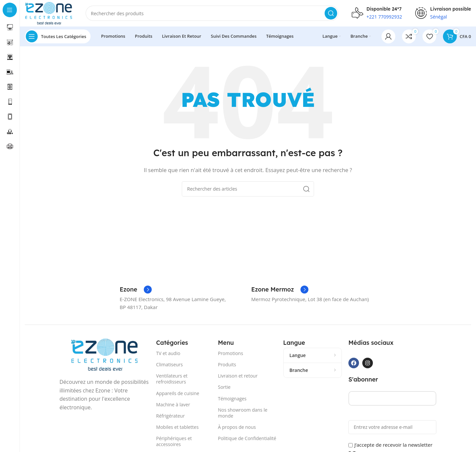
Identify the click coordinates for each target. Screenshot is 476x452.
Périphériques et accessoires (174, 441)
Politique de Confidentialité (247, 438)
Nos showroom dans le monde (243, 413)
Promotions (230, 353)
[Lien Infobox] (136, 290)
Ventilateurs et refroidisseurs (172, 379)
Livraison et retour (238, 376)
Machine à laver (173, 405)
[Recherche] (212, 13)
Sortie (224, 387)
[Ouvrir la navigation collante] (58, 36)
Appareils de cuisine (178, 393)
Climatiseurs (169, 364)
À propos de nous (237, 427)
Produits (227, 364)
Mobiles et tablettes (177, 427)
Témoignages (232, 399)
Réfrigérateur (170, 416)
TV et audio (168, 353)
